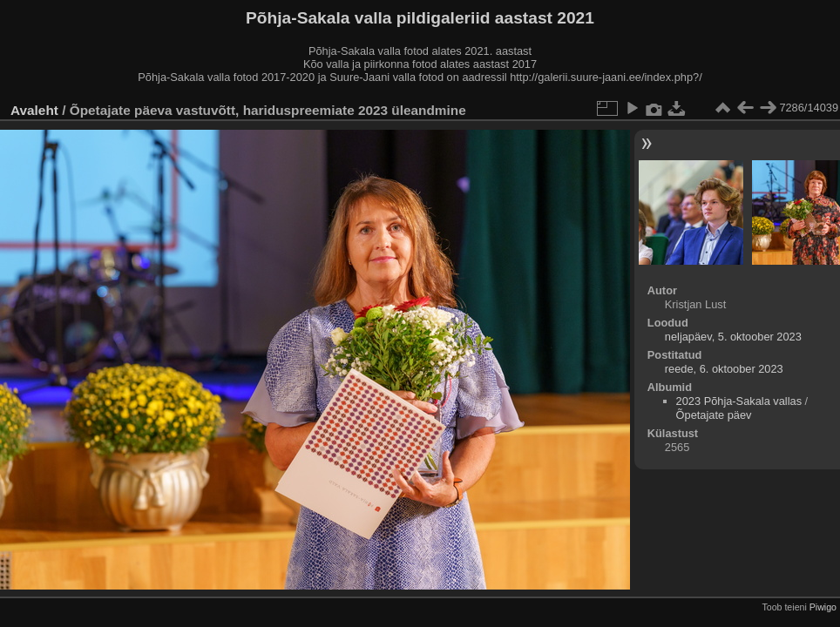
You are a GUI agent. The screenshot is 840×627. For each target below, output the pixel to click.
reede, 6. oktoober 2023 (724, 369)
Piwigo (823, 607)
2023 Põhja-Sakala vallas (739, 401)
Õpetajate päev (714, 415)
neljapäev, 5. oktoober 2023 (733, 337)
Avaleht (34, 110)
